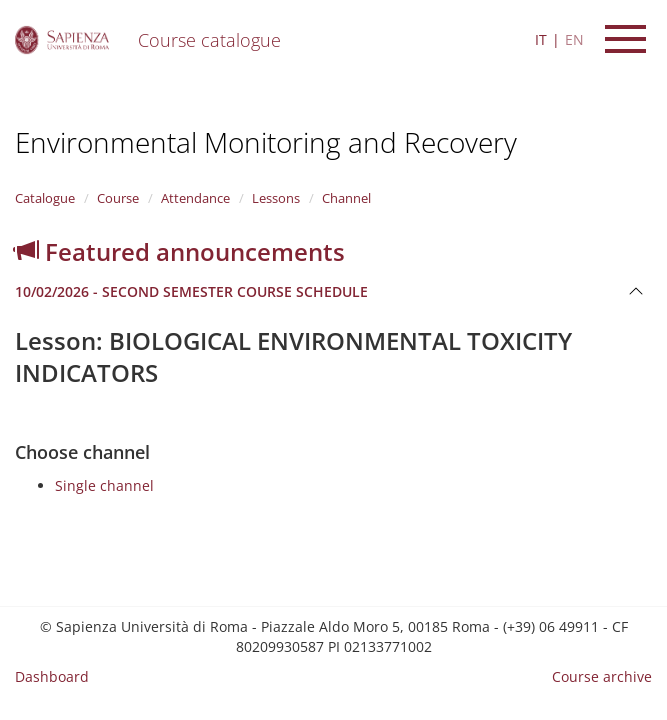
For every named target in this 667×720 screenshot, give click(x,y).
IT (541, 39)
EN (574, 39)
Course (118, 198)
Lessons (276, 198)
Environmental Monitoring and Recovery (266, 142)
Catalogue (45, 198)
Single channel (104, 485)
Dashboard (52, 676)
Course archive (602, 676)
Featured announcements (180, 251)
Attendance (195, 198)
